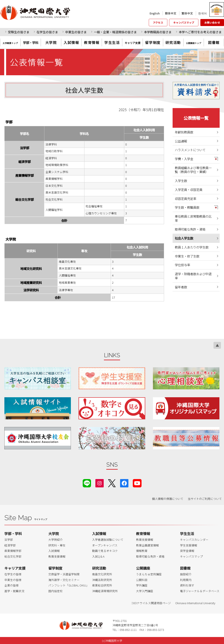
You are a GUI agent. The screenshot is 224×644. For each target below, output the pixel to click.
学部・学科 (13, 534)
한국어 (202, 13)
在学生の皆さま (47, 32)
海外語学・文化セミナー (64, 580)
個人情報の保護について (168, 499)
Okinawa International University (195, 603)
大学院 (51, 42)
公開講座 (143, 568)
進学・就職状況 (14, 591)
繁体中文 (187, 13)
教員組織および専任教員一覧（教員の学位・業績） (193, 170)
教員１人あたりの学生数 (192, 247)
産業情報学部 (13, 551)
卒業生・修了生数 (187, 256)
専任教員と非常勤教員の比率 (193, 218)
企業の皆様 (11, 585)
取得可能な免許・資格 (190, 229)
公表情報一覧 (196, 118)
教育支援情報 (57, 556)
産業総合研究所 (102, 585)
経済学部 (10, 545)
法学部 (9, 540)
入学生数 (181, 181)
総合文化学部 (13, 556)
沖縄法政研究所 (102, 580)
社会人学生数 (184, 238)
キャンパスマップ (184, 23)
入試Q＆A (98, 556)
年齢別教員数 (184, 132)
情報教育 (142, 551)
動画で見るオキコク (105, 551)
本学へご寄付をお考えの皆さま (200, 32)
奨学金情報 (187, 551)
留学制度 (153, 42)
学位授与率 (182, 265)
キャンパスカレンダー (194, 540)
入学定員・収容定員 (189, 190)
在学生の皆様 (13, 574)
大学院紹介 (55, 540)
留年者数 (181, 287)
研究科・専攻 (57, 545)
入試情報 (71, 42)
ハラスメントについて (190, 150)
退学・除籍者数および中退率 (193, 276)
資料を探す (187, 585)
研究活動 (173, 42)
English (155, 13)
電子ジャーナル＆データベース (200, 591)
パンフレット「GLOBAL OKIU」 (69, 585)
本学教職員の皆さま (158, 32)
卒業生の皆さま (76, 32)
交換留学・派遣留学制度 (64, 574)
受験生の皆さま (19, 32)
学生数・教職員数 (187, 207)
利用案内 (186, 580)
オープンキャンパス (105, 545)
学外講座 (142, 585)
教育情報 (92, 42)
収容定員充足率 (185, 199)
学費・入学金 (184, 159)
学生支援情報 (189, 545)
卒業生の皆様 (13, 580)
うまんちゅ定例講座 (149, 574)
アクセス (158, 23)
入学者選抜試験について (108, 540)
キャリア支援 (15, 568)
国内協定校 (55, 591)
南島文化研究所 (102, 574)
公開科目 (142, 580)
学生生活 (112, 42)
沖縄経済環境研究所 (105, 591)
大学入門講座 (145, 591)
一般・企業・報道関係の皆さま (115, 32)
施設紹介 (186, 574)
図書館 (214, 42)
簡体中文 (171, 13)
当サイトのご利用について (205, 499)
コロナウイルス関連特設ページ (151, 603)
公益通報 (181, 141)
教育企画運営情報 (147, 545)
